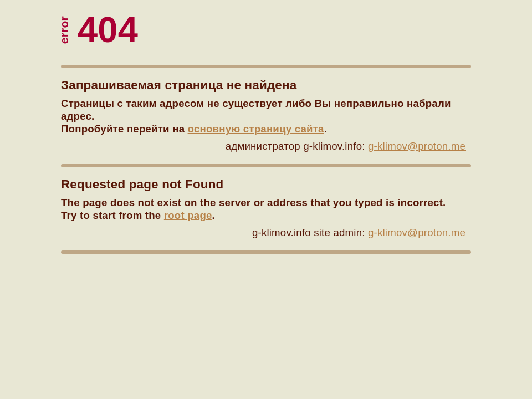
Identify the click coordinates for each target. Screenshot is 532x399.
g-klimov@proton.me (417, 146)
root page (188, 215)
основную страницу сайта (256, 129)
